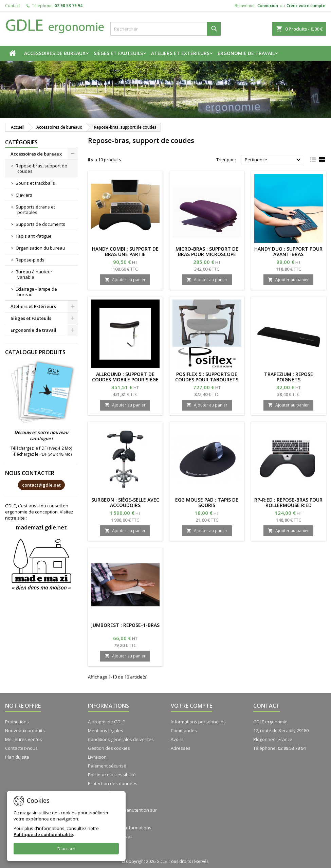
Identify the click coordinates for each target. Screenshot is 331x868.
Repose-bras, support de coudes (41, 168)
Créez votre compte (306, 6)
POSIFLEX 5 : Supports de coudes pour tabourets (207, 377)
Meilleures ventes (24, 739)
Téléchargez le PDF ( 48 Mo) (41, 454)
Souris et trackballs (35, 183)
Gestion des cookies (109, 748)
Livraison (97, 757)
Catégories (21, 142)
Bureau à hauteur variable (34, 274)
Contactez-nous (21, 748)
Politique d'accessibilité (112, 775)
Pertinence (274, 160)
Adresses (181, 748)
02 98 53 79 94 (69, 6)
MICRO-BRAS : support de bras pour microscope (207, 251)
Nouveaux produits (25, 730)
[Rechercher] (165, 29)
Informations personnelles (198, 722)
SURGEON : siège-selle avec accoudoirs (125, 502)
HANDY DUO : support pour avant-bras (288, 251)
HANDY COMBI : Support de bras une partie (125, 251)
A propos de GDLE (106, 722)
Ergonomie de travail (246, 53)
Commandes (184, 730)
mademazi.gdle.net (41, 527)
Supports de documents (40, 224)
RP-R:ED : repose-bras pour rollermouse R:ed (288, 502)
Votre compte (191, 706)
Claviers (24, 195)
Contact (13, 6)
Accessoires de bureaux (55, 53)
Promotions (17, 722)
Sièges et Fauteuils (118, 53)
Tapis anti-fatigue (34, 236)
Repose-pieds (30, 260)
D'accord (66, 849)
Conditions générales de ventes (121, 739)
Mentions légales (106, 730)
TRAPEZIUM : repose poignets (289, 377)
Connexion (268, 6)
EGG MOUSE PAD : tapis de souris (207, 502)
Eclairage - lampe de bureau (36, 292)
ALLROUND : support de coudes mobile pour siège (125, 377)
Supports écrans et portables (35, 210)
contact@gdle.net (41, 485)
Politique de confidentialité (43, 834)
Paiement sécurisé (107, 766)
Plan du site (17, 757)
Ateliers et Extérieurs (180, 53)
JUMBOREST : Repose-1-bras (125, 625)
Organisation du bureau (40, 248)
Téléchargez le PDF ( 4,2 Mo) (41, 448)
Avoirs (177, 739)
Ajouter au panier (125, 280)
